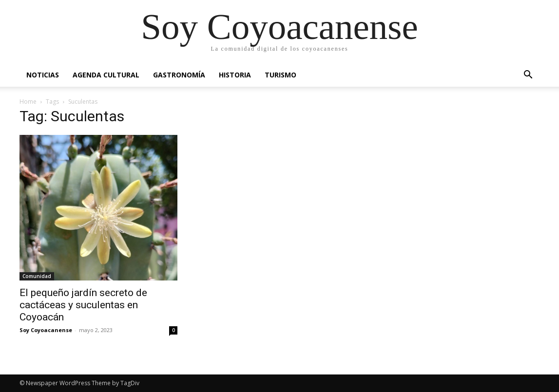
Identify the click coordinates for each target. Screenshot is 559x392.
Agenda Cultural (106, 75)
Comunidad (37, 276)
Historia (235, 75)
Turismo (280, 75)
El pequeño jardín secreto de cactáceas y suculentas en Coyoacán (83, 305)
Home (28, 102)
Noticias (43, 75)
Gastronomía (179, 75)
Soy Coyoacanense (46, 330)
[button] (528, 76)
